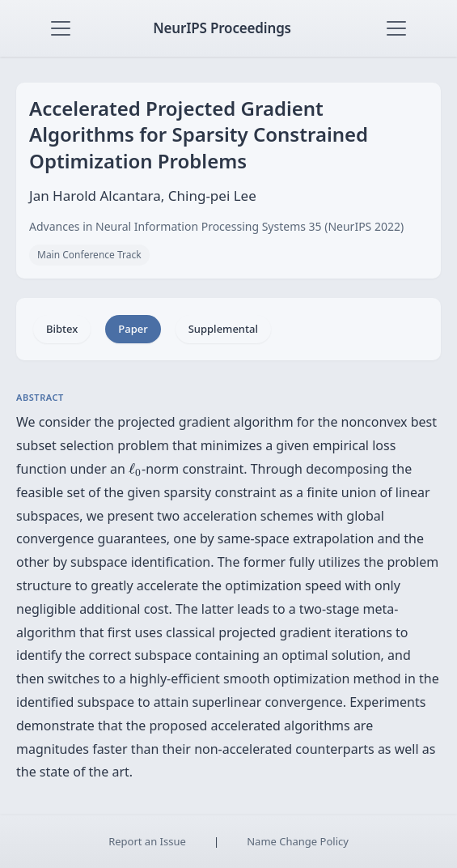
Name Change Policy (298, 841)
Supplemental (223, 329)
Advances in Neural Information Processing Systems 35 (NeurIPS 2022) (216, 226)
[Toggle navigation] (61, 28)
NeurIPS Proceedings (222, 28)
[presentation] (135, 470)
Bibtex (62, 329)
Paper (133, 329)
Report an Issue (147, 841)
